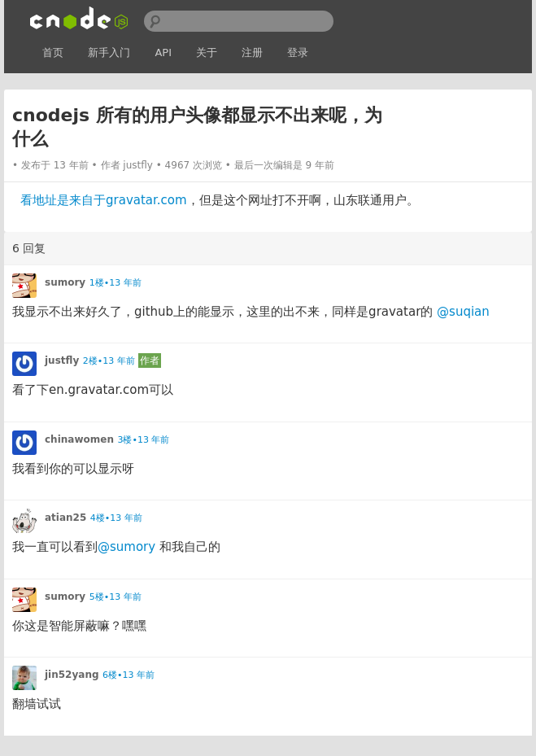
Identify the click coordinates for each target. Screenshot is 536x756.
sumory (65, 282)
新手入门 (109, 52)
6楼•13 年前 (129, 675)
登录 (298, 52)
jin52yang (72, 675)
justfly (138, 165)
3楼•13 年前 (143, 440)
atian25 (65, 518)
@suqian (463, 312)
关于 (207, 52)
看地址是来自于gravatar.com (104, 200)
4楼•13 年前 (116, 518)
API (163, 52)
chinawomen (79, 439)
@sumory (126, 547)
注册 (252, 52)
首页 (53, 52)
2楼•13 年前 (109, 361)
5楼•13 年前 (115, 597)
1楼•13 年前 (115, 283)
